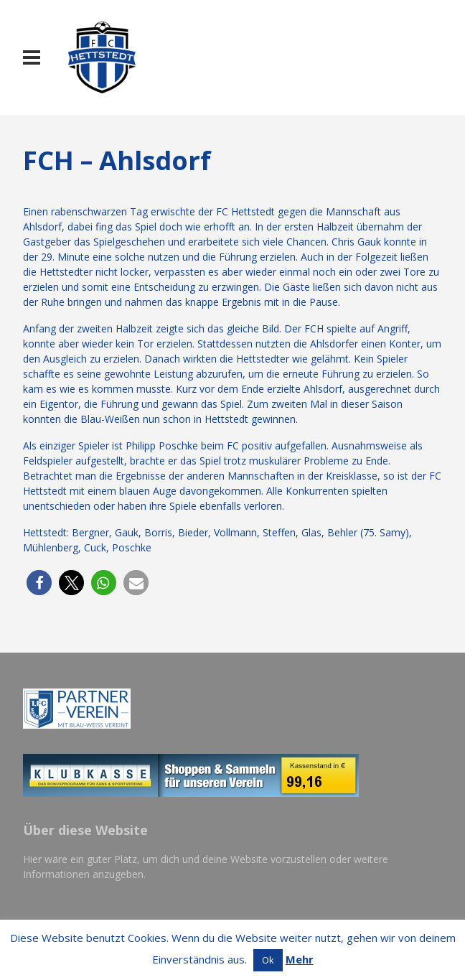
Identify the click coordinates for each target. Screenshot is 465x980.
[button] (39, 583)
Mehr (300, 959)
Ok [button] (268, 960)
